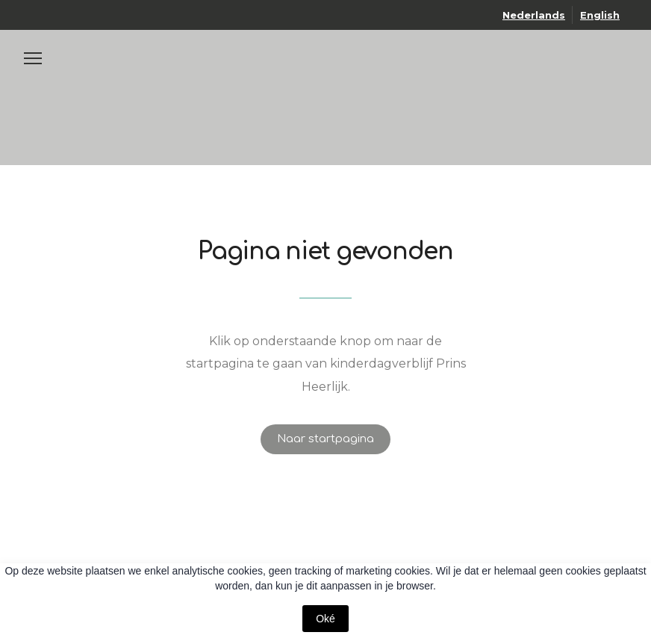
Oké (325, 619)
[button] (325, 439)
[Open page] (325, 71)
